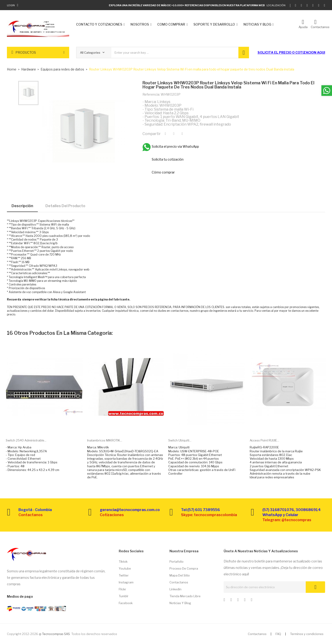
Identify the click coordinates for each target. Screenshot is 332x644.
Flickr (122, 589)
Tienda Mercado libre (185, 596)
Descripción (22, 206)
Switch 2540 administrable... (26, 440)
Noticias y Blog (180, 603)
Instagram (126, 582)
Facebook (126, 603)
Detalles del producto (65, 206)
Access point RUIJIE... (264, 440)
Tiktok (123, 562)
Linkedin (175, 589)
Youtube (125, 568)
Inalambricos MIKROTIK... (105, 440)
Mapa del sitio (180, 575)
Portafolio (176, 562)
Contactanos (179, 582)
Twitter (124, 575)
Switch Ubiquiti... (180, 440)
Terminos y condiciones (307, 634)
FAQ (278, 634)
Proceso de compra (184, 568)
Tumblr (124, 596)
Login (11, 5)
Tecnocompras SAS (56, 634)
